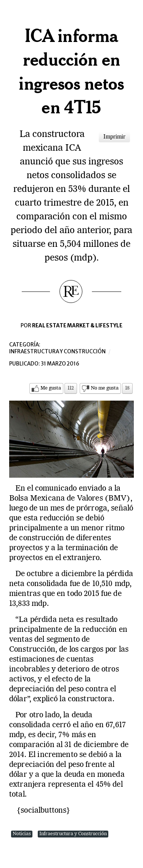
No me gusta (105, 388)
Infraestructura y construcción (57, 352)
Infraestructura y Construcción (73, 834)
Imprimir (114, 137)
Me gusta (51, 388)
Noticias (22, 834)
